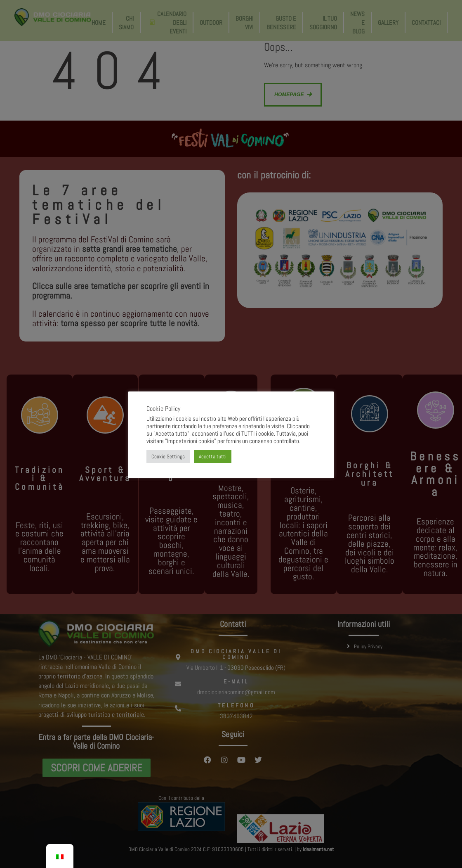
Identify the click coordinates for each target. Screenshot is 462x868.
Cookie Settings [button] (168, 457)
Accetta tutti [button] (213, 457)
